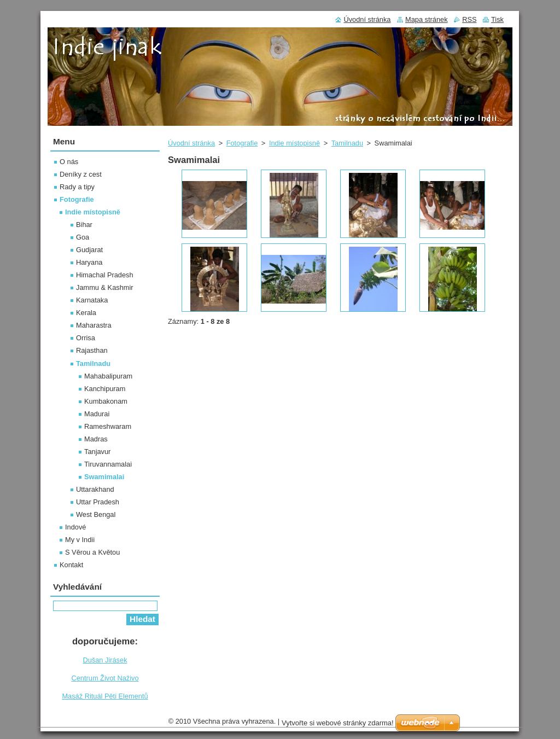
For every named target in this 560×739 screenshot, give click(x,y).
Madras (96, 439)
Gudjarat (89, 250)
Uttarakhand (95, 489)
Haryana (89, 262)
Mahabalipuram (108, 376)
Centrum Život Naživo (105, 678)
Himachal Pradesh (105, 275)
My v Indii (80, 540)
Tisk (497, 19)
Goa (83, 237)
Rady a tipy (77, 187)
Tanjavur (97, 452)
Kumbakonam (106, 401)
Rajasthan (92, 350)
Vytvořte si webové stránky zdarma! (338, 723)
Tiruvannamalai (108, 464)
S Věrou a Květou (92, 552)
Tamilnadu (347, 143)
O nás (69, 162)
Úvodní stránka (191, 143)
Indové (75, 527)
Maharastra (94, 325)
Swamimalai (104, 477)
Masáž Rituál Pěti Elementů (105, 696)
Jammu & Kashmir (105, 287)
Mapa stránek (427, 19)
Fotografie (242, 143)
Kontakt (71, 565)
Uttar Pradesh (98, 502)
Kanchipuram (105, 389)
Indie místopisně (294, 143)
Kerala (86, 313)
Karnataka (92, 300)
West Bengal (96, 514)
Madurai (97, 414)
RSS (469, 19)
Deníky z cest (81, 174)
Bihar (84, 225)
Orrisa (86, 338)
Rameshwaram (108, 426)
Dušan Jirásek (105, 660)
